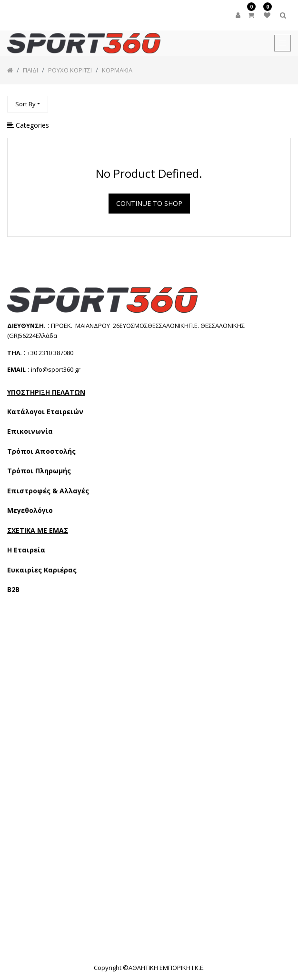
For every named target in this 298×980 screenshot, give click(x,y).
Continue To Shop (149, 203)
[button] (28, 104)
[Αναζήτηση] (283, 100)
